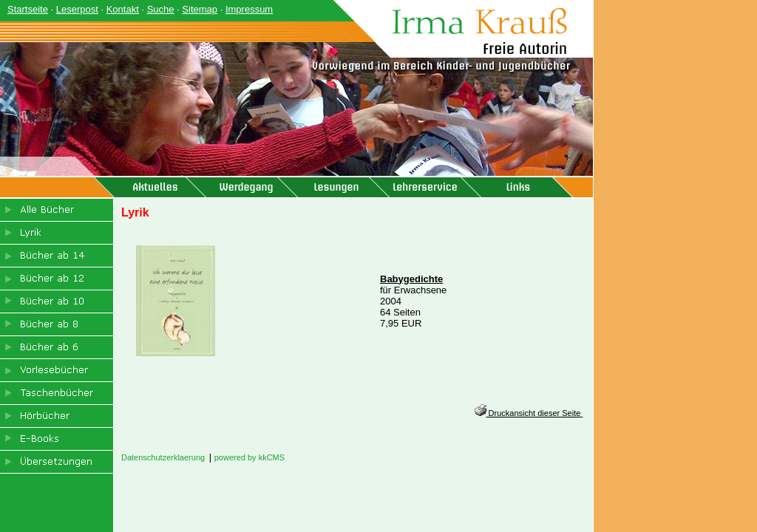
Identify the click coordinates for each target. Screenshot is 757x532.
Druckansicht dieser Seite (529, 413)
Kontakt (123, 9)
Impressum (249, 9)
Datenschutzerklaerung (163, 457)
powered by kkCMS (249, 457)
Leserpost (77, 9)
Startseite (28, 9)
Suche (161, 9)
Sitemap (200, 9)
